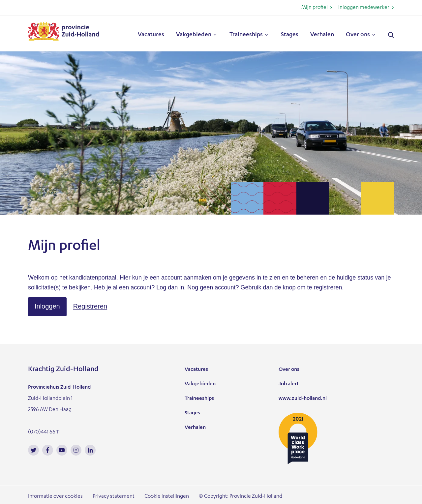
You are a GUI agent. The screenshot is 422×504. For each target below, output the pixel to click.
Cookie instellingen (167, 497)
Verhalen (322, 35)
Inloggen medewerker (364, 8)
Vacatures (151, 35)
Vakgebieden (194, 35)
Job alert (289, 384)
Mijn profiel (315, 8)
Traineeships (246, 35)
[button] (47, 307)
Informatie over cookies (55, 497)
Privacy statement (114, 497)
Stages (290, 35)
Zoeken (391, 35)
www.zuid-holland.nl (303, 399)
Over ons (358, 35)
